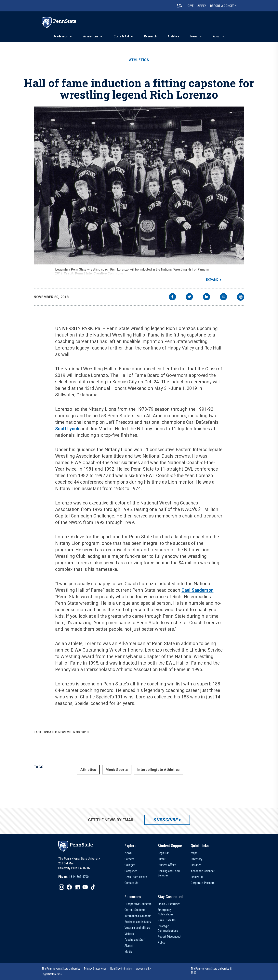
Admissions (91, 36)
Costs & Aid (121, 36)
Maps (194, 853)
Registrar (163, 853)
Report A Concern (223, 6)
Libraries (196, 865)
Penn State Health (136, 877)
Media (128, 952)
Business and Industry (138, 922)
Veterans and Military (137, 928)
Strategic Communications (168, 928)
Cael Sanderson (197, 590)
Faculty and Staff (135, 940)
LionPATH (197, 877)
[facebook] (172, 297)
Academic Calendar (203, 871)
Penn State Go (167, 920)
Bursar (162, 859)
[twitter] (189, 297)
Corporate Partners (203, 883)
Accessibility (144, 969)
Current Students (135, 910)
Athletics (173, 36)
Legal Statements (52, 974)
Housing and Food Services (169, 873)
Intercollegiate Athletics (159, 770)
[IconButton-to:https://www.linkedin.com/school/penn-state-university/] (77, 887)
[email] (223, 297)
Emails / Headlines (169, 904)
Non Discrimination (121, 969)
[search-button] (179, 6)
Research (150, 36)
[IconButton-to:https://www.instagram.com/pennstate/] (61, 887)
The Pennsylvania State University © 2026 (212, 971)
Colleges (130, 865)
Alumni (129, 946)
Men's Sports (117, 770)
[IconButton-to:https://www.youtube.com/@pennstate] (85, 887)
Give (191, 6)
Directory (197, 859)
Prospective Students (138, 904)
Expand (212, 280)
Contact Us (131, 883)
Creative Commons (108, 273)
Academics (61, 36)
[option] (73, 877)
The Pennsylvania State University (61, 969)
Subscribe (165, 820)
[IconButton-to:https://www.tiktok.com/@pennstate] (93, 887)
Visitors (129, 934)
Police (162, 942)
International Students (138, 916)
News (194, 36)
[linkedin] (206, 297)
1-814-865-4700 (79, 877)
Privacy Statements (95, 969)
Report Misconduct (169, 937)
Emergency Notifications (165, 912)
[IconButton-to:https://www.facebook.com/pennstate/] (69, 887)
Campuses (131, 871)
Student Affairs (167, 865)
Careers (129, 859)
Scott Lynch (67, 429)
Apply (202, 6)
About (217, 36)
